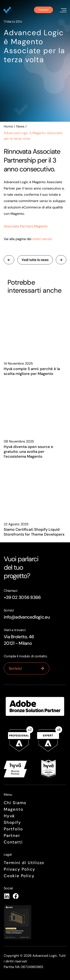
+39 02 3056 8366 (22, 597)
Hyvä (9, 816)
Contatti (13, 842)
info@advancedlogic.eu (27, 617)
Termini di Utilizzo (24, 863)
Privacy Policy (20, 869)
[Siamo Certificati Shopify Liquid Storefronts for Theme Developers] (35, 488)
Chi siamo (15, 803)
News (20, 126)
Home (8, 126)
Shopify (12, 822)
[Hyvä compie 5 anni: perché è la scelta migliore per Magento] (35, 328)
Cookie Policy (19, 876)
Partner (12, 836)
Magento (14, 809)
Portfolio (13, 829)
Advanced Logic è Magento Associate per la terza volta (34, 46)
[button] (63, 10)
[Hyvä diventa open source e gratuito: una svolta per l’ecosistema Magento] (35, 405)
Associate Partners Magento (26, 226)
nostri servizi (42, 239)
